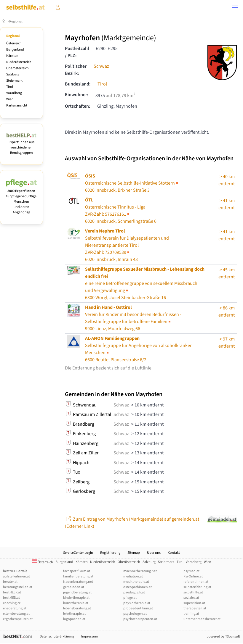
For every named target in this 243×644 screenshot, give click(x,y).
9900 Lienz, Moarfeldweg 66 (133, 318)
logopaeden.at (74, 619)
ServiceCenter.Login (78, 553)
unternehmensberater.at (202, 619)
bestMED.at (11, 598)
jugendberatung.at (77, 592)
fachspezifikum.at (77, 571)
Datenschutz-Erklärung (57, 636)
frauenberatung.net (78, 582)
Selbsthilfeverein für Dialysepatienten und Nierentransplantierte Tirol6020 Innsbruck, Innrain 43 (127, 245)
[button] (235, 8)
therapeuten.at (195, 608)
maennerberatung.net (140, 571)
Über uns (154, 553)
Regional (16, 21)
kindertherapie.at (76, 598)
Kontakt (174, 553)
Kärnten (12, 56)
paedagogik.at (134, 592)
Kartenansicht (17, 105)
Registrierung (110, 553)
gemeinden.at (74, 587)
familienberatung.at (78, 576)
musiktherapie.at (136, 582)
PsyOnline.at (193, 576)
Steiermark (14, 81)
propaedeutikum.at (138, 608)
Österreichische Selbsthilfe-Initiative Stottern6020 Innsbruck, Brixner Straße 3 (132, 183)
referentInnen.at (196, 582)
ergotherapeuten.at (18, 619)
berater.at (10, 582)
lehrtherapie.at (74, 614)
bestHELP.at (12, 592)
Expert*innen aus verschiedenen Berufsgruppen (21, 145)
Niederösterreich (19, 62)
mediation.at (133, 576)
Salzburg (13, 74)
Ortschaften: (77, 106)
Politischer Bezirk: (76, 70)
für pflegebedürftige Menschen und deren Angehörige (21, 199)
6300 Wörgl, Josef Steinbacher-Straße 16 (145, 283)
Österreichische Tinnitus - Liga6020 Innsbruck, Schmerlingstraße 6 (121, 211)
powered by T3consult (223, 636)
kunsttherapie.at (76, 603)
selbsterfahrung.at (197, 587)
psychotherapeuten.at (140, 619)
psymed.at (191, 571)
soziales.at (191, 598)
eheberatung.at (15, 608)
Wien (10, 99)
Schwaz (101, 66)
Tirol (10, 87)
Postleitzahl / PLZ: (77, 52)
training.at (191, 614)
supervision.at (194, 603)
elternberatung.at (16, 614)
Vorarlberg (14, 93)
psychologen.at (135, 614)
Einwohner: (77, 95)
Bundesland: (78, 84)
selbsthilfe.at (193, 592)
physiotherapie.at (137, 603)
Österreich (14, 43)
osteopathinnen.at (138, 587)
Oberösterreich (17, 68)
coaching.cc (12, 603)
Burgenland (15, 50)
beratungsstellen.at (18, 587)
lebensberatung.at (77, 608)
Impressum (90, 636)
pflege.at (130, 598)
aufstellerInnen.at (16, 576)
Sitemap (134, 553)
